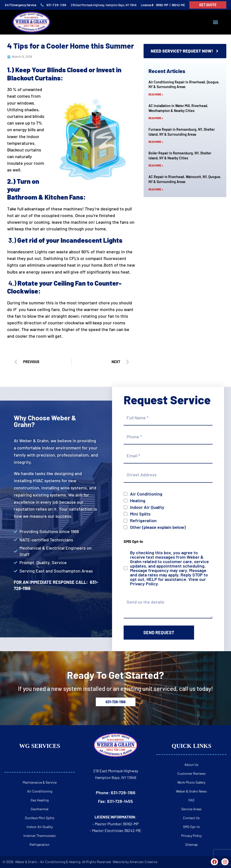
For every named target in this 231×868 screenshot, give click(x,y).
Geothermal (40, 809)
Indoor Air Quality (147, 507)
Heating (138, 500)
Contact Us (191, 818)
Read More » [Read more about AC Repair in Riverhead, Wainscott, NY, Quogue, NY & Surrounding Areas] (156, 189)
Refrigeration (143, 520)
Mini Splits (140, 514)
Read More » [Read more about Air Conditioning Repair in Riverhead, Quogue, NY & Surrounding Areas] (156, 94)
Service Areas (191, 809)
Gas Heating (40, 800)
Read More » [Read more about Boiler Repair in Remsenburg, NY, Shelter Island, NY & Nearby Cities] (156, 166)
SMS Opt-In (191, 827)
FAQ (191, 800)
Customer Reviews (191, 773)
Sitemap (191, 844)
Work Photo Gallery (191, 782)
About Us (191, 765)
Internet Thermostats (40, 836)
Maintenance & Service (40, 782)
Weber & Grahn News (191, 791)
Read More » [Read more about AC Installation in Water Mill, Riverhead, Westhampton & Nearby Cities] (156, 118)
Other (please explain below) (158, 527)
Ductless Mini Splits (40, 818)
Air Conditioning (146, 494)
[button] (215, 22)
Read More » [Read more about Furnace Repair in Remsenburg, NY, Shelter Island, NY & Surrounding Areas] (156, 142)
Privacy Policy (144, 584)
